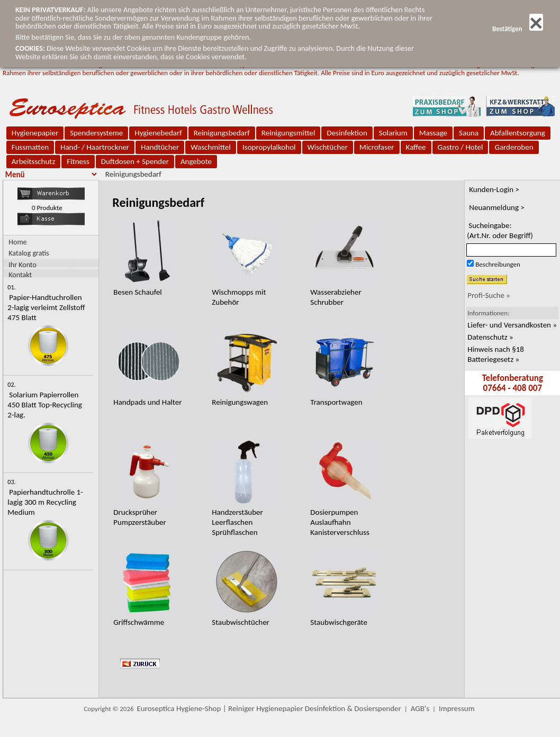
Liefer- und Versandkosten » (512, 325)
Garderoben (514, 147)
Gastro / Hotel (460, 147)
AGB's (420, 708)
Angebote (196, 161)
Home (17, 242)
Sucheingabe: (500, 230)
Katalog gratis (29, 253)
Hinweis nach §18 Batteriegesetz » (496, 354)
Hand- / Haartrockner (95, 147)
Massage (433, 133)
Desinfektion (347, 133)
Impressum (457, 708)
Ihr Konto (22, 264)
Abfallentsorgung (518, 133)
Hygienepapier (35, 133)
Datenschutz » (490, 337)
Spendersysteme (96, 133)
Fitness (78, 161)
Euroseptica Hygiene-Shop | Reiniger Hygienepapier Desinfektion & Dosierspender (269, 708)
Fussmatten (30, 147)
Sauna (469, 133)
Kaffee (416, 147)
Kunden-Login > (494, 189)
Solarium (393, 133)
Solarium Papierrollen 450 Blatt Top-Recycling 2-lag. (45, 405)
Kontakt (20, 274)
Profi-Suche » (489, 295)
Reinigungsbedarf (222, 133)
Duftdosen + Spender (135, 161)
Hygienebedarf (158, 133)
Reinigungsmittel (288, 133)
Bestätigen (518, 29)
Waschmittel (211, 147)
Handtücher (160, 147)
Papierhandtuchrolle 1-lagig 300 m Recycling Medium (45, 502)
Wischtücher (328, 147)
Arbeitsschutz (34, 161)
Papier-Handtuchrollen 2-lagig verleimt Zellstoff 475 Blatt (46, 307)
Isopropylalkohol (269, 147)
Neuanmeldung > (497, 207)
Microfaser (377, 147)
